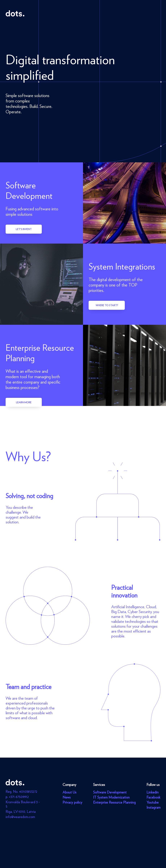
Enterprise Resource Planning (114, 802)
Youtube (153, 802)
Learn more (24, 402)
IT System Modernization (111, 797)
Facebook (153, 797)
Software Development (110, 792)
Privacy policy (72, 802)
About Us (69, 792)
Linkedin (153, 792)
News (67, 797)
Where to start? (107, 305)
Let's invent (24, 229)
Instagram (153, 807)
